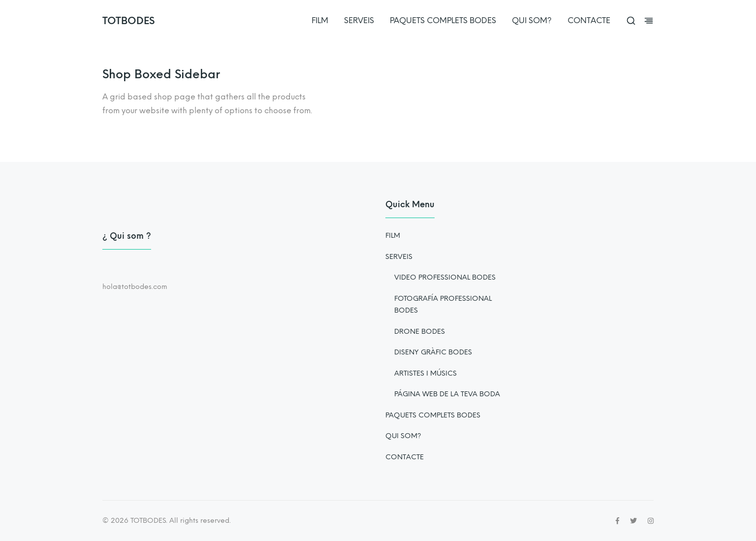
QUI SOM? (532, 20)
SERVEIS (359, 20)
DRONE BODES (420, 332)
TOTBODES (128, 21)
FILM (320, 20)
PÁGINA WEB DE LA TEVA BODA (447, 394)
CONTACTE (589, 20)
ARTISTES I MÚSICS (425, 373)
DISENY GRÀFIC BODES (433, 352)
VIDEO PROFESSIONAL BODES (445, 277)
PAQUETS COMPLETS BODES (443, 20)
